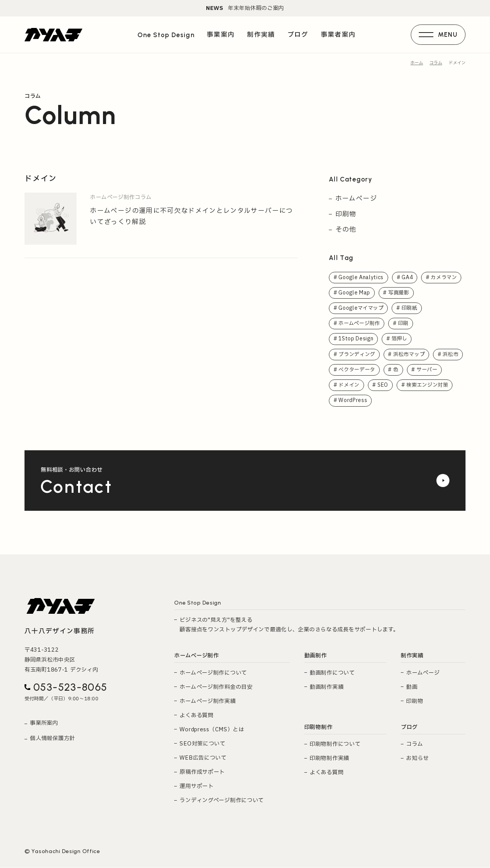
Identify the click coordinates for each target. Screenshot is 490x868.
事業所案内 (44, 724)
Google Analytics (361, 277)
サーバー (350, 386)
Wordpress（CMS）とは (212, 730)
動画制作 (316, 656)
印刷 (407, 324)
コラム (414, 745)
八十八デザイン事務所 (60, 632)
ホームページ (356, 199)
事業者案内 (338, 35)
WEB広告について (203, 759)
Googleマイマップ (362, 308)
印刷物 (346, 214)
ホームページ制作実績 (207, 702)
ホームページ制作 (361, 324)
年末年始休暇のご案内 (245, 8)
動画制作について (332, 673)
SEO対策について (202, 745)
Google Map (354, 293)
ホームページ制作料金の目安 (216, 687)
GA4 (408, 277)
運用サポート (196, 787)
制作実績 (412, 656)
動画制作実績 (327, 687)
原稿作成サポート (202, 773)
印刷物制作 (318, 728)
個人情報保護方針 (52, 739)
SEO (425, 386)
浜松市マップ (413, 355)
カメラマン (446, 277)
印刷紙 (412, 308)
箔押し (401, 339)
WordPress (416, 401)
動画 (412, 687)
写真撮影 (400, 293)
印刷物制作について (335, 745)
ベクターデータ (393, 370)
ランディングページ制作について (222, 801)
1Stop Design (356, 339)
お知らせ (417, 759)
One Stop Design (166, 36)
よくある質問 (196, 716)
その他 (346, 230)
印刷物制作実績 (329, 759)
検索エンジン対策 (361, 401)
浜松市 (347, 370)
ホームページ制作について (213, 673)
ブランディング (358, 355)
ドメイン (391, 386)
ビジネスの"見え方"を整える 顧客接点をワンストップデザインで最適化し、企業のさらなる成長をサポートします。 (289, 625)
